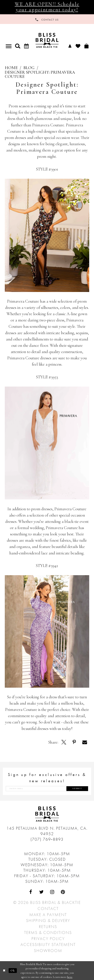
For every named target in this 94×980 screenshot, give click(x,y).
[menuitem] (70, 46)
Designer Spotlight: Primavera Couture (40, 74)
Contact (48, 909)
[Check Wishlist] (78, 46)
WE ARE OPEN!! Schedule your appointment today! (47, 7)
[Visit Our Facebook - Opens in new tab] (31, 892)
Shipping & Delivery (48, 921)
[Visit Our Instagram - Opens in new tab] (52, 892)
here (70, 977)
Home (11, 68)
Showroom (48, 951)
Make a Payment (48, 915)
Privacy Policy (48, 939)
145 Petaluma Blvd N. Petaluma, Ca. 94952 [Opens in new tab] (47, 831)
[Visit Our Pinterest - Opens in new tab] (63, 892)
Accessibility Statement (48, 945)
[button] (18, 46)
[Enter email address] (47, 789)
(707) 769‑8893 (47, 839)
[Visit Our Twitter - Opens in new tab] (42, 892)
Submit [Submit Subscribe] (77, 789)
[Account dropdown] (70, 46)
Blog (29, 68)
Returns (48, 927)
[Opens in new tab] (64, 742)
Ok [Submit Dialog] (13, 970)
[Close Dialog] (4, 971)
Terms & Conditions (48, 933)
